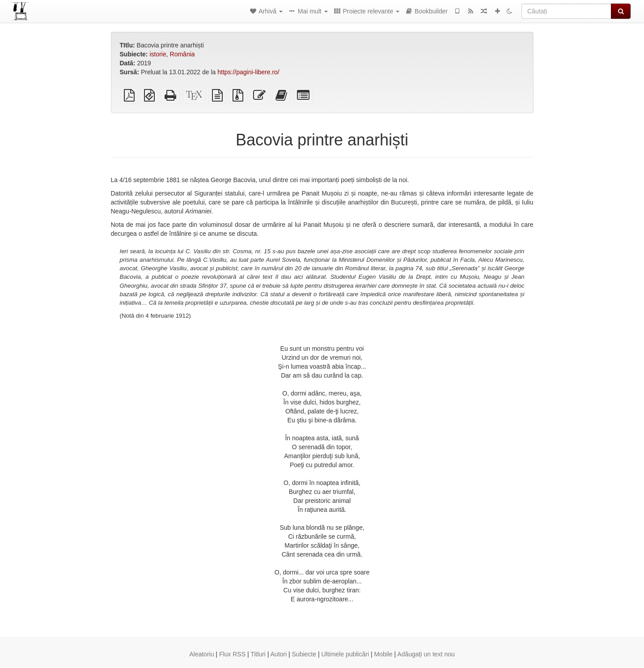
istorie (158, 54)
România (182, 54)
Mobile (383, 654)
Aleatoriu (201, 654)
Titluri (258, 654)
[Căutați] (566, 11)
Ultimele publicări (345, 654)
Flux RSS (232, 654)
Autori (279, 654)
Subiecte (304, 654)
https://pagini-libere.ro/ (248, 72)
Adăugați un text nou (426, 654)
